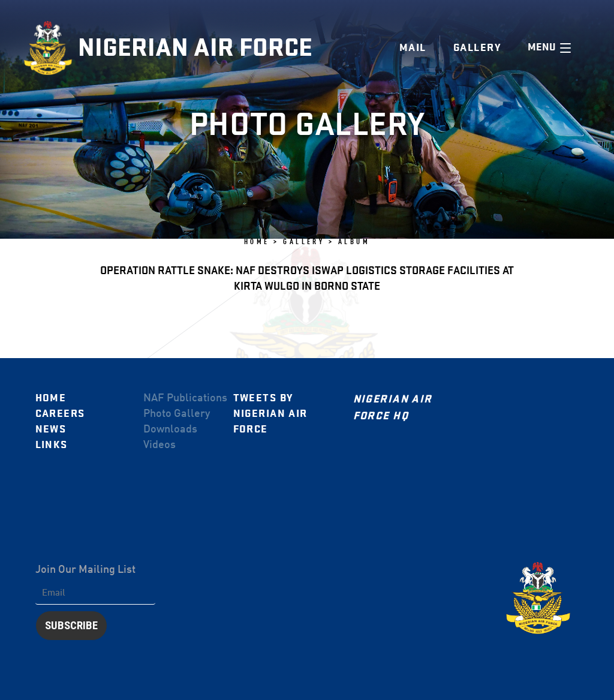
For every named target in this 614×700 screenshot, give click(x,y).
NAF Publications (185, 398)
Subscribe (71, 626)
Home (51, 398)
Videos (159, 445)
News (51, 429)
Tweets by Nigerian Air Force (270, 414)
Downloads (170, 429)
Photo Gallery (177, 414)
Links (52, 445)
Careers (60, 414)
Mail (413, 48)
